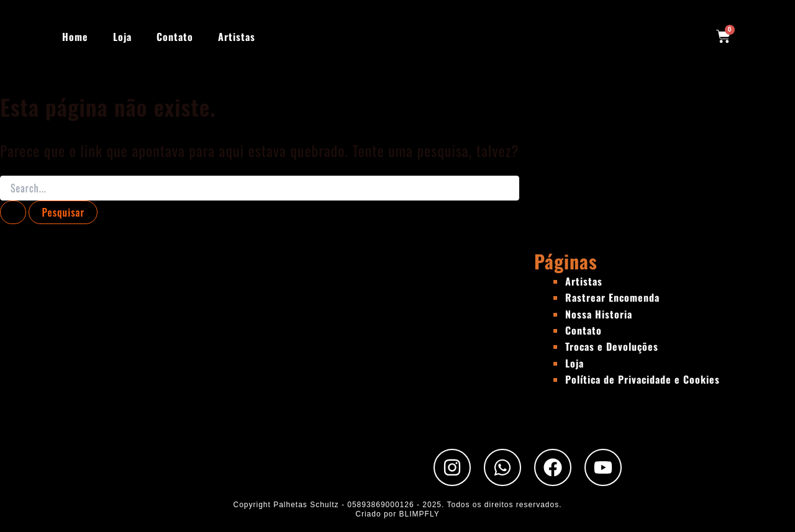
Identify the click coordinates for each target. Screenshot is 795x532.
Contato (175, 37)
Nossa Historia (599, 314)
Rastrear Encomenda (612, 297)
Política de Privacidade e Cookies (643, 379)
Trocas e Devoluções (612, 346)
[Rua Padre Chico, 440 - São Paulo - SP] (267, 342)
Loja (122, 37)
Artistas (237, 37)
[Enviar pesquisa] (13, 212)
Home (75, 37)
